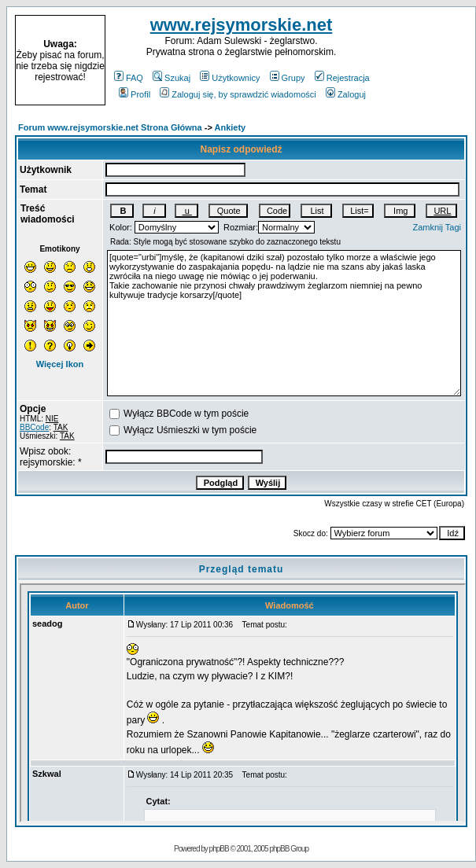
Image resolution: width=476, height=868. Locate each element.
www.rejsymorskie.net (242, 25)
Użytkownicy (230, 78)
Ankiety (231, 127)
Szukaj (172, 78)
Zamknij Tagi (437, 227)
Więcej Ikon (60, 364)
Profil (135, 94)
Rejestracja (342, 78)
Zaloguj (346, 94)
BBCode (34, 427)
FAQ (129, 78)
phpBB (219, 849)
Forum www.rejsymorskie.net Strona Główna (110, 127)
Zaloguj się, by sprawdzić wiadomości (238, 94)
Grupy (288, 78)
